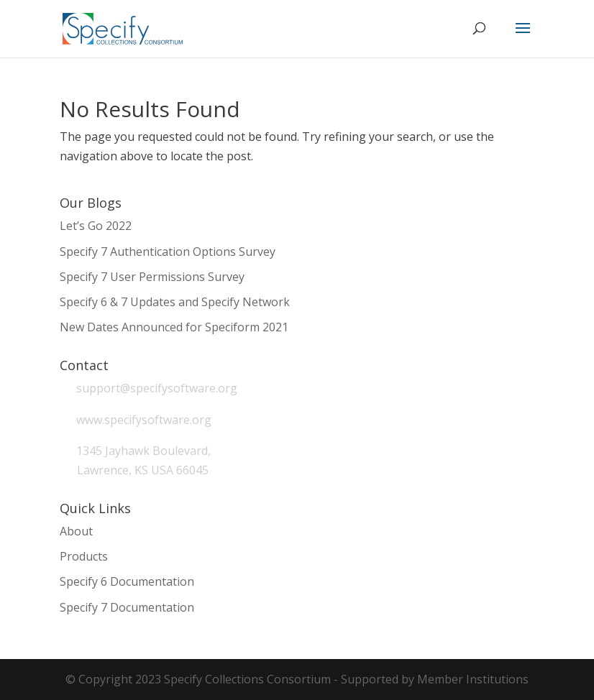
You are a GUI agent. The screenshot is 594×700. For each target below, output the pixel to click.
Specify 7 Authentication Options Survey (168, 252)
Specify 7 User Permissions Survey (152, 277)
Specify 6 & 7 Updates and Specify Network (175, 302)
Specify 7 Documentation (127, 607)
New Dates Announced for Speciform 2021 (174, 327)
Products (84, 556)
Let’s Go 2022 (96, 226)
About (76, 531)
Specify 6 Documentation (127, 581)
